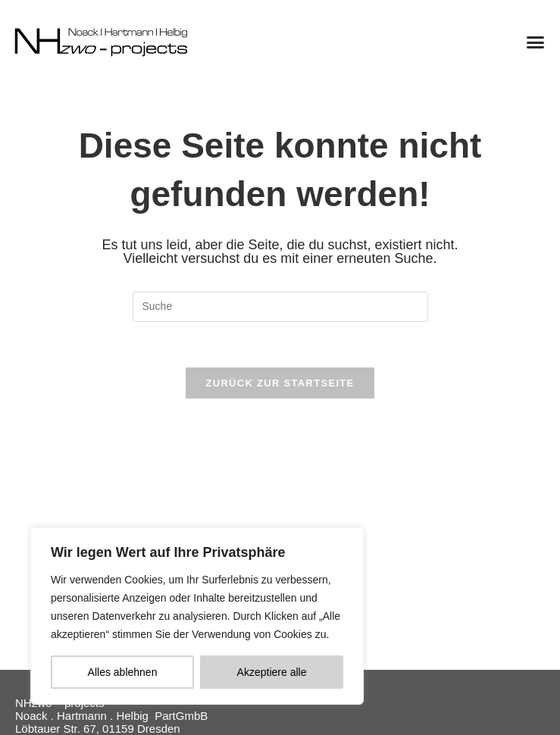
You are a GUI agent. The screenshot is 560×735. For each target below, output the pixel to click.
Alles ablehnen (123, 672)
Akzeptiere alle (272, 672)
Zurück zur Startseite (280, 383)
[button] (536, 42)
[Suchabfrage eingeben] (280, 307)
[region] (197, 616)
